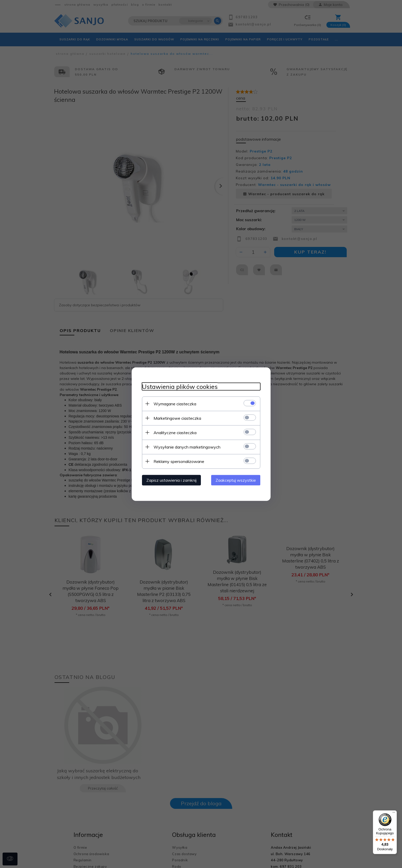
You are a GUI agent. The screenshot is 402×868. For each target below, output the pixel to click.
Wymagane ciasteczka (175, 404)
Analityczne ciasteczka (175, 432)
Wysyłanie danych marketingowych (187, 447)
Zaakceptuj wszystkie (236, 480)
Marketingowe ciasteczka (177, 418)
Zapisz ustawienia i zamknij (171, 480)
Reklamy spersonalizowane (179, 461)
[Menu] (394, 813)
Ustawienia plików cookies (180, 386)
